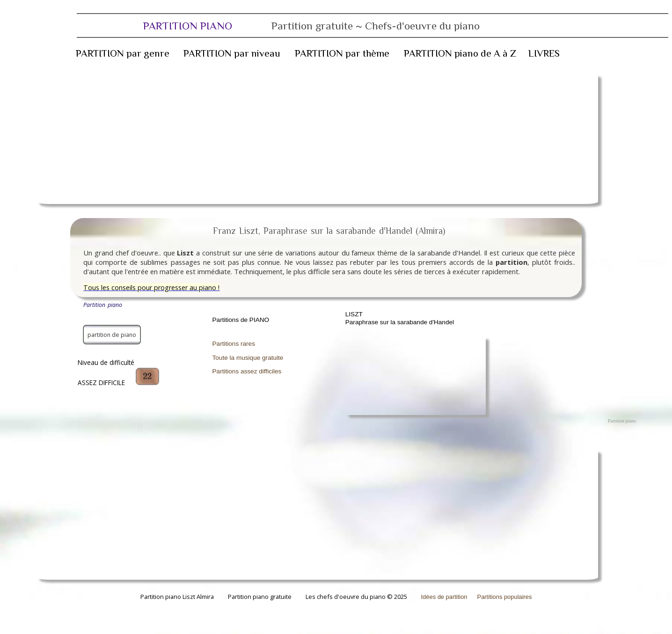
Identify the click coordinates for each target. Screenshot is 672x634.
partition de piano (112, 335)
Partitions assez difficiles (247, 371)
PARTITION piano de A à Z (460, 53)
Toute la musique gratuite (248, 358)
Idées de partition (444, 597)
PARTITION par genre (123, 53)
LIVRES (544, 53)
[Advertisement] (317, 138)
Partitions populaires (505, 597)
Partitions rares (234, 344)
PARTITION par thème (342, 53)
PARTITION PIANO (311, 26)
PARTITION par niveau (232, 53)
